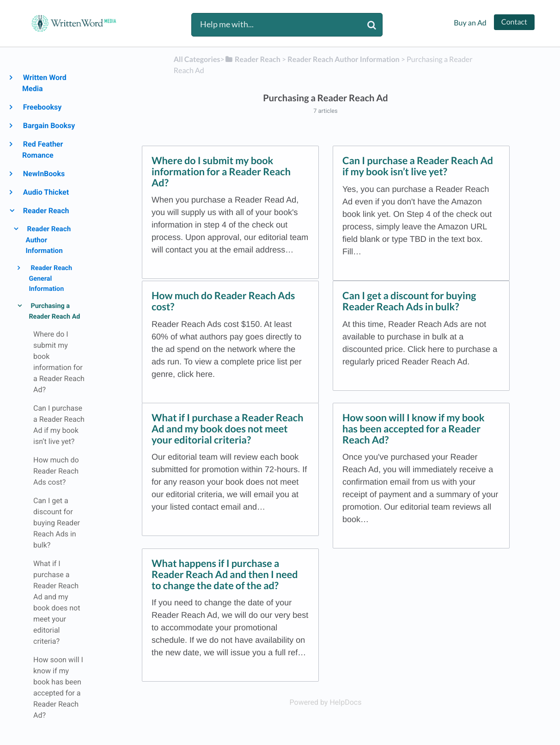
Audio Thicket (46, 192)
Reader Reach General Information (50, 278)
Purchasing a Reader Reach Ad (54, 311)
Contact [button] (514, 22)
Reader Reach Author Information (49, 240)
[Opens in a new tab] (326, 702)
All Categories (197, 59)
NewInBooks (43, 174)
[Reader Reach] (253, 59)
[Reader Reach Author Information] (343, 59)
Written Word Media (44, 83)
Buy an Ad (470, 23)
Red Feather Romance (43, 150)
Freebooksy (42, 107)
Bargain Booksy (49, 126)
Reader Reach (46, 211)
